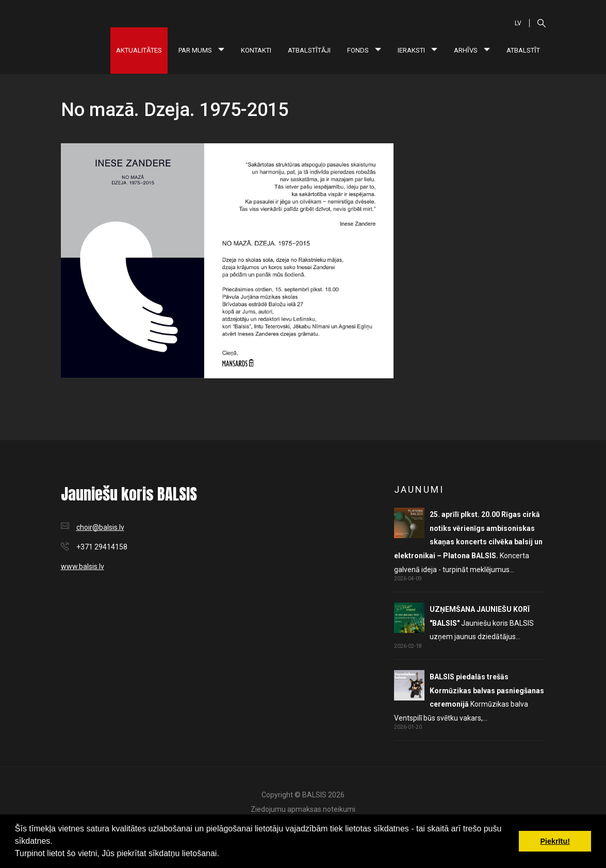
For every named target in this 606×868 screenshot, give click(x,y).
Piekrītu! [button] (555, 841)
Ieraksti (417, 50)
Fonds (364, 50)
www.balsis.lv (83, 566)
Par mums (201, 50)
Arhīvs (472, 50)
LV (518, 23)
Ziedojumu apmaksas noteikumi (303, 809)
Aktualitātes (139, 50)
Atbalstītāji (309, 50)
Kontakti (256, 50)
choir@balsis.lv (100, 527)
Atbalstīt (523, 50)
